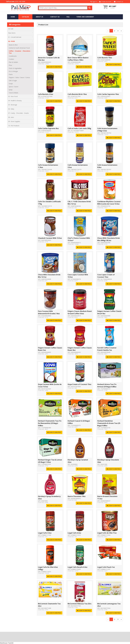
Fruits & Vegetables (15, 68)
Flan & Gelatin (13, 62)
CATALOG (25, 17)
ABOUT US (40, 17)
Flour (10, 65)
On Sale (20, 29)
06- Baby (20, 109)
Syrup (11, 90)
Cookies (11, 59)
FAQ (68, 17)
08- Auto (20, 117)
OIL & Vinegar (13, 71)
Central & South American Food (19, 48)
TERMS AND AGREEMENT (85, 17)
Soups (11, 84)
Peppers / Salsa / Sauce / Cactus (19, 77)
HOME (13, 17)
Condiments (13, 56)
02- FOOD (20, 41)
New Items (20, 33)
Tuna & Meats (13, 93)
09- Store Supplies (20, 121)
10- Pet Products (20, 126)
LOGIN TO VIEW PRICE (54, 67)
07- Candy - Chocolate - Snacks (20, 113)
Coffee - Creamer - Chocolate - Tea (20, 52)
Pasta (11, 74)
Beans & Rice (13, 45)
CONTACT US (55, 17)
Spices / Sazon (14, 87)
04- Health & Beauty (20, 101)
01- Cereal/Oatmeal (20, 37)
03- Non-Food (20, 96)
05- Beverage (20, 105)
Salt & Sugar (13, 80)
